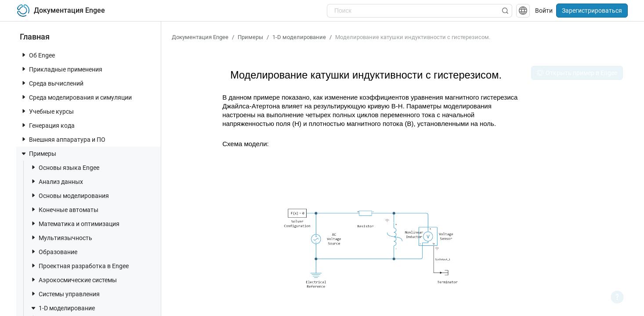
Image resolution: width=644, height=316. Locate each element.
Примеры (38, 154)
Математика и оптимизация (75, 224)
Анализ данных (56, 181)
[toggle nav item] (24, 55)
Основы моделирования (69, 196)
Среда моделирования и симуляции (76, 97)
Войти (544, 11)
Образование (54, 252)
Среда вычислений (52, 83)
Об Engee (38, 55)
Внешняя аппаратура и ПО (63, 139)
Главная (35, 37)
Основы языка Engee (65, 167)
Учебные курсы (47, 111)
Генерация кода (47, 125)
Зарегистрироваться (592, 11)
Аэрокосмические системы (73, 280)
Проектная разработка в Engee (79, 266)
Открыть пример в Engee (577, 73)
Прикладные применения (61, 69)
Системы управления (65, 294)
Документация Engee (200, 37)
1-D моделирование (62, 308)
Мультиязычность (61, 238)
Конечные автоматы (64, 210)
